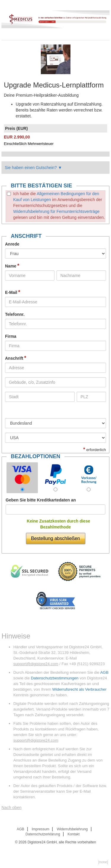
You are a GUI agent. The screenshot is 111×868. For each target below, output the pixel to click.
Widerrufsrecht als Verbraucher (79, 689)
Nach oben (12, 808)
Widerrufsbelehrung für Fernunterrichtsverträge (57, 211)
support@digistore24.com (36, 664)
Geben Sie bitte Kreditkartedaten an (41, 500)
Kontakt (74, 834)
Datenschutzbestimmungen (55, 678)
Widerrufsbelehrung (72, 829)
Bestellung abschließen (55, 538)
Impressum (40, 829)
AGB (104, 672)
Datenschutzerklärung (43, 834)
